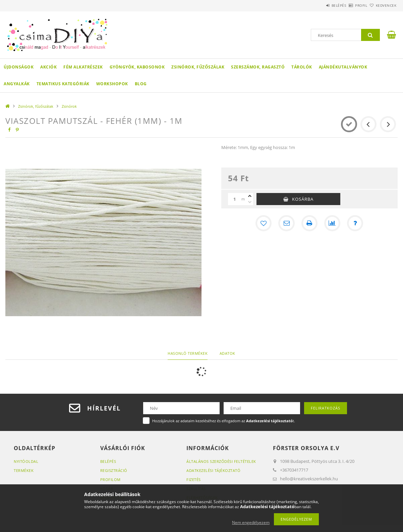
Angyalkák (17, 84)
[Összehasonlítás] (332, 223)
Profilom (110, 479)
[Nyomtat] (309, 223)
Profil (350, 5)
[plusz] (250, 196)
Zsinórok (69, 106)
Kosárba (303, 199)
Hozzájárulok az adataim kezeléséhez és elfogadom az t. (224, 421)
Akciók (48, 67)
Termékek (24, 470)
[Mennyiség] (235, 199)
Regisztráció (114, 470)
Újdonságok (19, 67)
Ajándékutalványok (343, 67)
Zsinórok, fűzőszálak (198, 67)
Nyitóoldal (26, 461)
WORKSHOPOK (112, 84)
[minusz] (250, 202)
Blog (141, 84)
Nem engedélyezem (251, 522)
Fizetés (194, 479)
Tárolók (302, 67)
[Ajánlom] (287, 223)
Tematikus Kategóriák (63, 84)
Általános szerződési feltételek (221, 461)
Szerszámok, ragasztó (258, 67)
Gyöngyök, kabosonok (137, 67)
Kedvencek (383, 5)
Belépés (320, 5)
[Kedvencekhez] (264, 223)
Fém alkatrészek (83, 67)
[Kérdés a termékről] (355, 223)
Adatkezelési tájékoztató (213, 470)
